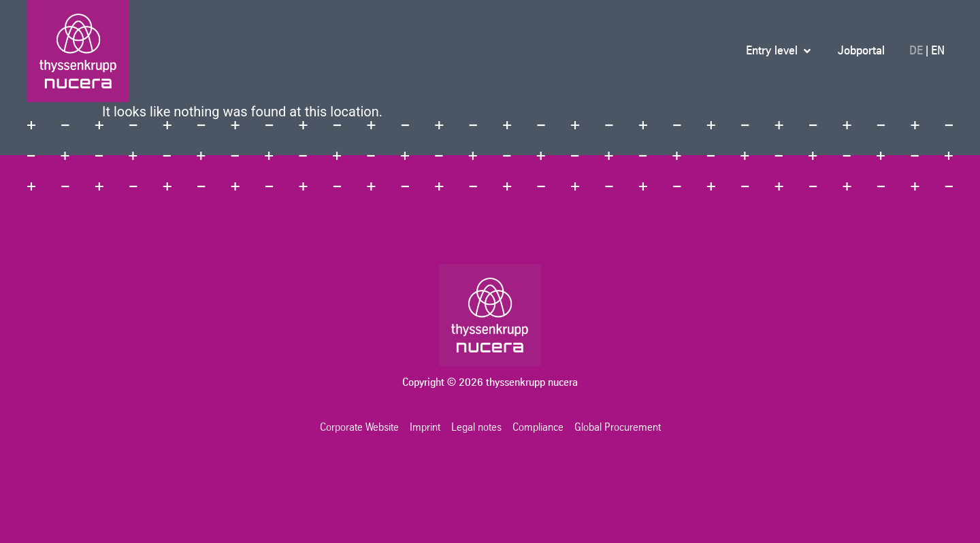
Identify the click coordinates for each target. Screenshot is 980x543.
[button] (780, 51)
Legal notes (476, 427)
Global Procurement (618, 427)
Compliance (538, 427)
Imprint (425, 427)
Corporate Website (359, 427)
